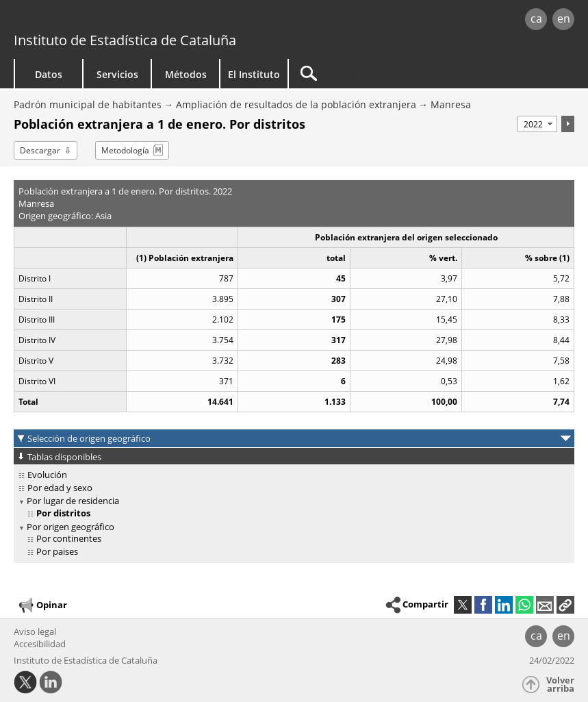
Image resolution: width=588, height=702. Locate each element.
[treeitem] (292, 475)
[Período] (537, 124)
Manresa (451, 104)
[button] (565, 605)
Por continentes (69, 538)
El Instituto (254, 74)
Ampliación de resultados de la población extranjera (296, 104)
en (564, 18)
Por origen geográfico (71, 527)
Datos (49, 74)
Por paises (57, 551)
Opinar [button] (42, 605)
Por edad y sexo (60, 488)
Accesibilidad (40, 644)
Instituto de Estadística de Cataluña (125, 40)
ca (536, 18)
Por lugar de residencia (73, 501)
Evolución (47, 475)
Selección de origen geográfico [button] (89, 438)
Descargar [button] (40, 150)
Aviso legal (35, 631)
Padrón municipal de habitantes (88, 104)
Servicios (117, 74)
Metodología (125, 150)
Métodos (186, 74)
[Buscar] (374, 74)
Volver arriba (560, 685)
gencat (126, 20)
